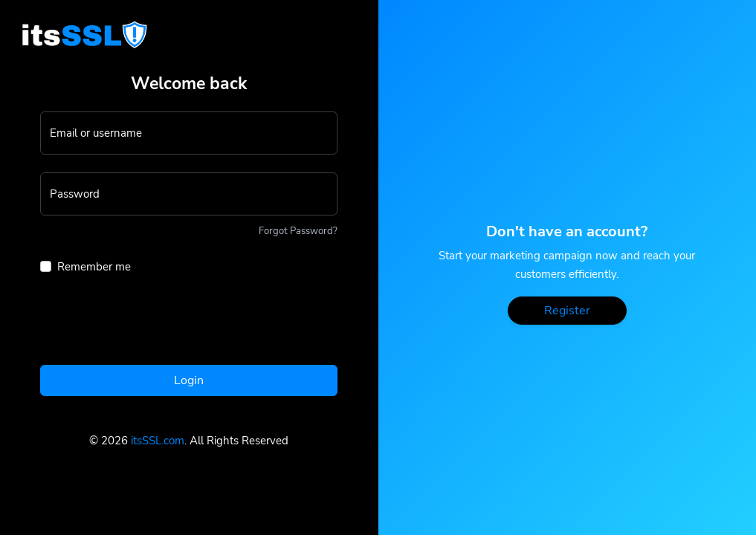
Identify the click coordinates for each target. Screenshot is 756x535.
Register (567, 311)
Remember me (94, 267)
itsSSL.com (158, 441)
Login (189, 380)
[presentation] (153, 324)
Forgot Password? (298, 231)
